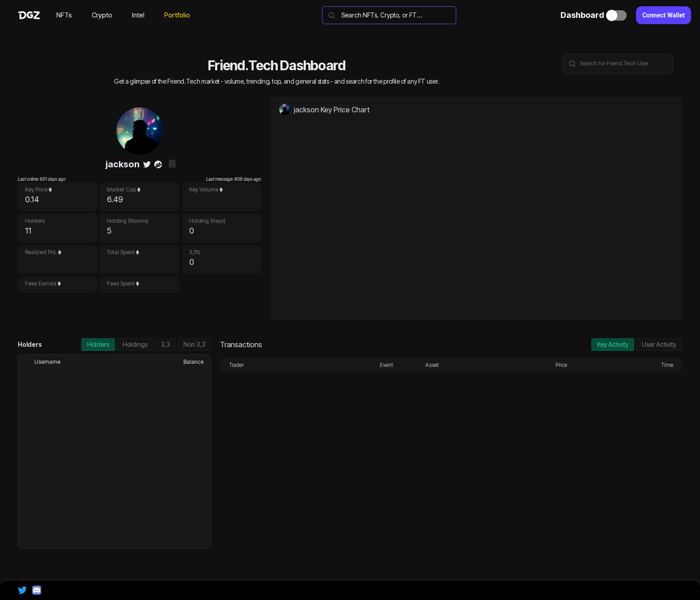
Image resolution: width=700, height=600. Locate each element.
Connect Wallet (664, 15)
